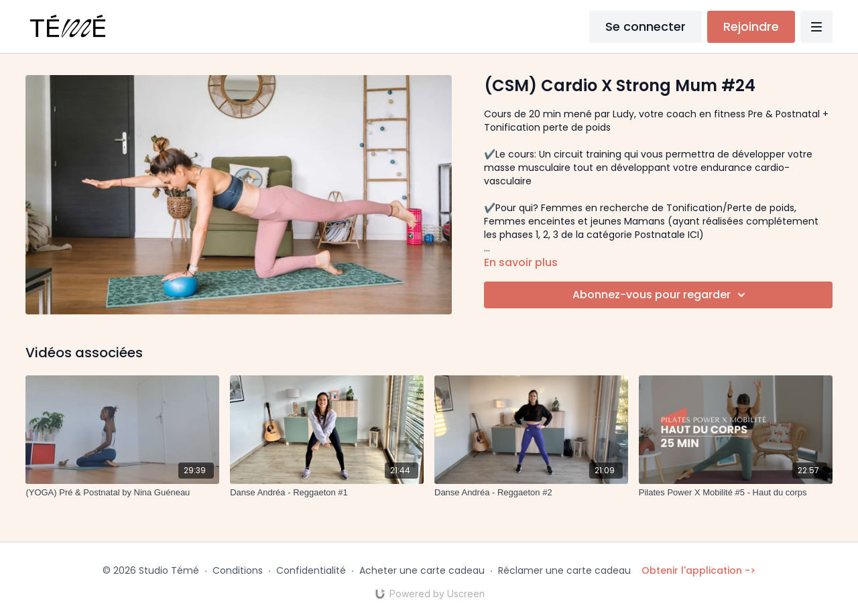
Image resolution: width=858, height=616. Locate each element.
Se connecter (646, 26)
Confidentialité (311, 570)
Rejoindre (751, 26)
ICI (692, 235)
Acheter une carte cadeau (422, 570)
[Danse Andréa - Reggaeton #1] (327, 493)
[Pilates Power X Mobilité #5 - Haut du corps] (736, 493)
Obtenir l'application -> (698, 570)
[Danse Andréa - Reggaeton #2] (531, 493)
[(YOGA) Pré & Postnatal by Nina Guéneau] (122, 493)
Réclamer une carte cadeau (564, 570)
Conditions (238, 570)
